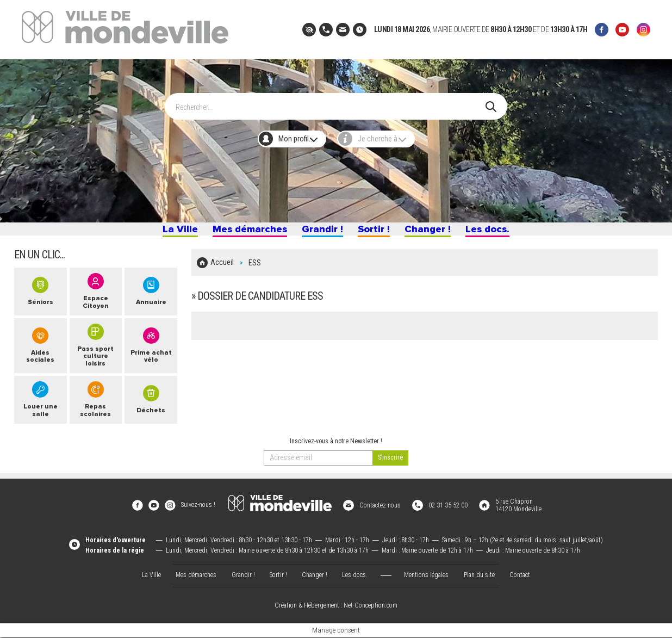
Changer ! (433, 233)
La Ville (170, 233)
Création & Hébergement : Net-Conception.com (336, 606)
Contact (520, 575)
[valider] (390, 468)
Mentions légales (426, 575)
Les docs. (496, 233)
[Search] (331, 101)
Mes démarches (244, 233)
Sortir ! (376, 233)
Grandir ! (321, 233)
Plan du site (479, 575)
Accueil (222, 270)
